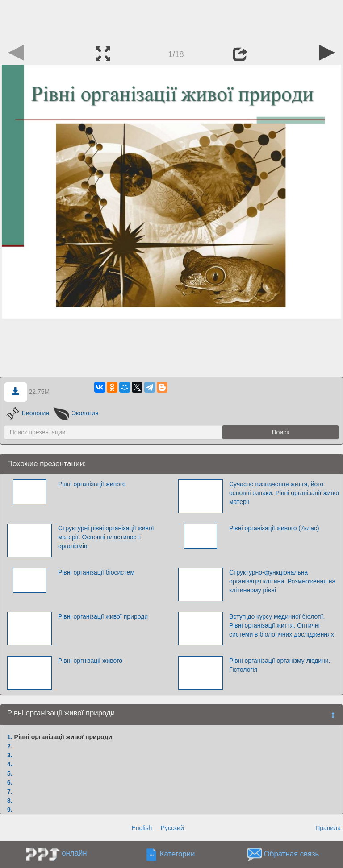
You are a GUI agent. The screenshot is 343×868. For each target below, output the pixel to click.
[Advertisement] (171, 20)
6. (10, 782)
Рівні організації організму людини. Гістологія (280, 665)
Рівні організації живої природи (103, 616)
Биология (28, 413)
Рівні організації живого (92, 484)
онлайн (74, 853)
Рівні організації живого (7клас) (274, 528)
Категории (178, 854)
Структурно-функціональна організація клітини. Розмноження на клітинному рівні (282, 581)
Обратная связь (292, 854)
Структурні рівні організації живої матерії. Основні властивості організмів (106, 537)
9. (10, 810)
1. (10, 737)
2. (10, 746)
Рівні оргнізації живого (90, 661)
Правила (328, 828)
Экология (76, 413)
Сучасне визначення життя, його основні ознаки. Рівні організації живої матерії (284, 493)
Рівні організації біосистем (96, 572)
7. (10, 792)
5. (10, 773)
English (142, 828)
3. (10, 755)
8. (10, 801)
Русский (172, 828)
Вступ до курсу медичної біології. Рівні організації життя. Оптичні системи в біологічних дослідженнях (282, 625)
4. (10, 764)
